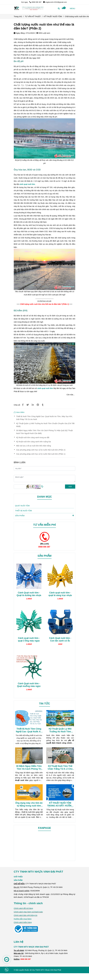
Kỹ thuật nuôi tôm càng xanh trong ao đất (33, 437)
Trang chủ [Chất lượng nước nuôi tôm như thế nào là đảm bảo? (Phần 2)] (18, 16)
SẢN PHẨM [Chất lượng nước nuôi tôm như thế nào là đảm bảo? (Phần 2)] (18, 880)
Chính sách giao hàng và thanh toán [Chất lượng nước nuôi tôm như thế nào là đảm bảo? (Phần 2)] (28, 912)
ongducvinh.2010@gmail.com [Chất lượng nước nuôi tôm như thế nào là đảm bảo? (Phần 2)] (55, 2)
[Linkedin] (33, 405)
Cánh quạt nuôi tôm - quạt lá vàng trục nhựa (60, 594)
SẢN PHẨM (44, 515)
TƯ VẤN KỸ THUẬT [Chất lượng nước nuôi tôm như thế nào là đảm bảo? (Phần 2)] (33, 16)
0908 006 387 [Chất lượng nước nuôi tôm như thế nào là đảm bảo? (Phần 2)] (35, 2)
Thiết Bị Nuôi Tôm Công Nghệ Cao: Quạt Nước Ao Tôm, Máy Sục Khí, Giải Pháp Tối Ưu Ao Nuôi (44, 418)
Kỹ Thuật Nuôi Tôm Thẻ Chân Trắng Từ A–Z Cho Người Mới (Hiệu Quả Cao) (60, 768)
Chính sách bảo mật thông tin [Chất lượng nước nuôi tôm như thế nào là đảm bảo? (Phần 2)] (26, 915)
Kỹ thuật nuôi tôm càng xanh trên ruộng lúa (34, 442)
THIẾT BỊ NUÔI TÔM (23, 511)
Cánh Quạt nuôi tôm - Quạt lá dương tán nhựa (29, 594)
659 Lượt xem (43, 33)
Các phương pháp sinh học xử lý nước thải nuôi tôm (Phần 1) (41, 454)
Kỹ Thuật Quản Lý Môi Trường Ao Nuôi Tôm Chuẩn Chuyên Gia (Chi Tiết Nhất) (45, 425)
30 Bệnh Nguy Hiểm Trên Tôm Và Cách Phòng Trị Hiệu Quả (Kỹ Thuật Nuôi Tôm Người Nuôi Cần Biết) (44, 432)
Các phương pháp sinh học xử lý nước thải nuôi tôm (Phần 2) (41, 450)
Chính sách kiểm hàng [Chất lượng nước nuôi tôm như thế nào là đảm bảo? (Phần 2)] (23, 922)
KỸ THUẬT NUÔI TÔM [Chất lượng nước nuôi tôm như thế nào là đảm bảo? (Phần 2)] (53, 16)
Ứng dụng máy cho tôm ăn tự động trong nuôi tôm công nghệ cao (29, 804)
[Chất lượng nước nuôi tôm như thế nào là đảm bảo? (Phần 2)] (29, 8)
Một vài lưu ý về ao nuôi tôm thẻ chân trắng (34, 446)
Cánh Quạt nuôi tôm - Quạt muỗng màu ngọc (29, 685)
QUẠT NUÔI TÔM (22, 506)
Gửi (70, 486)
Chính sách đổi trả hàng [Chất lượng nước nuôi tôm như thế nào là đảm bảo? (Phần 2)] (23, 908)
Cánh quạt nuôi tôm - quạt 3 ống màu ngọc (29, 639)
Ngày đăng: (19, 33)
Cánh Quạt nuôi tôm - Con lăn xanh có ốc (60, 639)
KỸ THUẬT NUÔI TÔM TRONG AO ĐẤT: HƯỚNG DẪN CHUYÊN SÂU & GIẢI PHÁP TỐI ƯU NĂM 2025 (60, 804)
